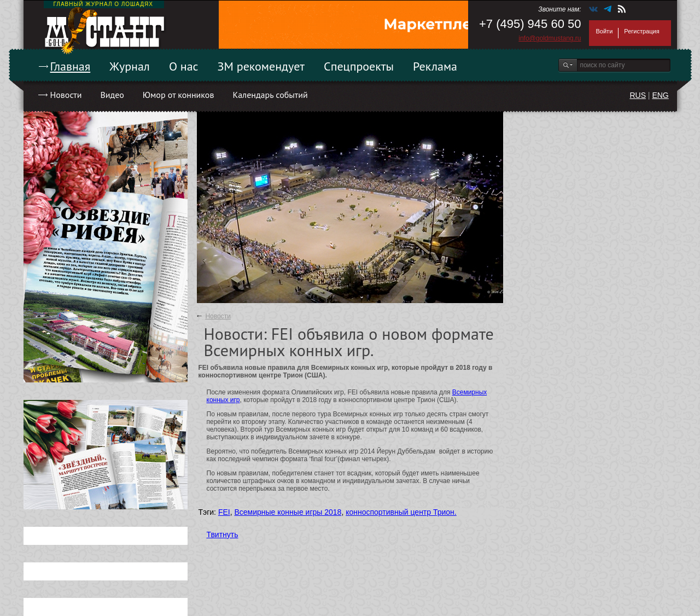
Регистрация (641, 31)
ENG (660, 95)
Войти (605, 31)
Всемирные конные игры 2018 (288, 512)
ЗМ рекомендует (261, 66)
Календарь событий (270, 95)
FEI (224, 512)
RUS (638, 95)
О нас (184, 66)
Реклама (435, 66)
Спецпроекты (359, 66)
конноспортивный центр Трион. (401, 512)
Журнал (130, 66)
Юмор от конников (179, 95)
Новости (66, 95)
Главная (71, 66)
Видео (112, 95)
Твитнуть (223, 534)
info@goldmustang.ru (550, 38)
